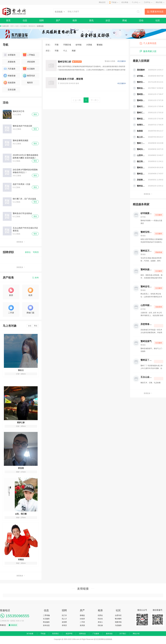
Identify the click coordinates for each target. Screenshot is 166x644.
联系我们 (56, 634)
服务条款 (109, 634)
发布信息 (46, 625)
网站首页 (102, 2)
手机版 (43, 634)
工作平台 (147, 2)
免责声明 (69, 634)
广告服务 (96, 634)
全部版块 (9, 55)
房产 (58, 20)
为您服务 (118, 625)
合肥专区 (118, 615)
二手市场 (46, 615)
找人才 (64, 619)
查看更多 (21, 242)
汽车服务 (9, 69)
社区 (158, 20)
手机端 (114, 2)
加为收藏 (30, 634)
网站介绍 (136, 634)
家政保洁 (32, 26)
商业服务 (46, 622)
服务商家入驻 (148, 51)
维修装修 (9, 76)
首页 (8, 20)
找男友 (100, 615)
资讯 (91, 20)
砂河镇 (79, 45)
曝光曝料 (118, 619)
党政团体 (9, 83)
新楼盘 (82, 615)
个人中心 (135, 2)
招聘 (41, 20)
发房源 (82, 625)
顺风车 (28, 83)
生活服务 (24, 26)
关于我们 (123, 634)
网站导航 (159, 2)
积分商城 (125, 2)
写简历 (36, 252)
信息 (25, 20)
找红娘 (100, 625)
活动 (141, 20)
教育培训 (29, 76)
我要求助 (118, 622)
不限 (57, 45)
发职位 (28, 252)
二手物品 (29, 55)
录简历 (64, 625)
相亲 (75, 20)
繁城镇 (100, 45)
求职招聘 (29, 62)
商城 (124, 20)
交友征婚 (9, 90)
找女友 (100, 619)
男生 (36, 326)
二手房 (82, 622)
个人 (65, 51)
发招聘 (64, 622)
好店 (108, 20)
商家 (74, 51)
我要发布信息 (157, 12)
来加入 (100, 622)
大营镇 (89, 45)
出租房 (82, 619)
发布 (36, 278)
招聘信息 (82, 634)
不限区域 (67, 45)
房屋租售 (9, 62)
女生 (30, 326)
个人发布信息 (148, 43)
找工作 (64, 615)
